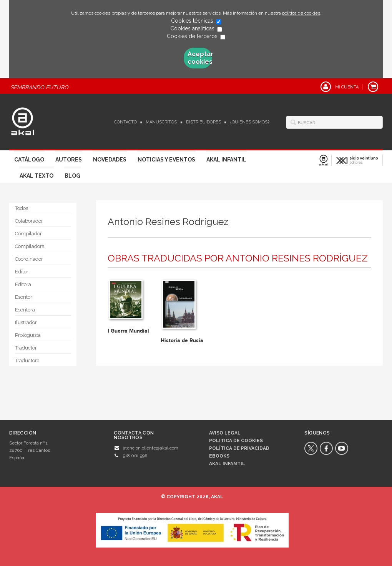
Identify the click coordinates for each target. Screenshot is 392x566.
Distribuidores (203, 122)
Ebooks (219, 456)
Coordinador (29, 259)
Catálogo (29, 160)
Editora (23, 284)
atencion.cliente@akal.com (151, 448)
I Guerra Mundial (128, 331)
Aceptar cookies (200, 58)
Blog (72, 176)
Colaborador (29, 221)
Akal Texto (37, 176)
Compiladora (30, 246)
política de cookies (301, 13)
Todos (22, 208)
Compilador (28, 234)
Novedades (110, 160)
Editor (22, 272)
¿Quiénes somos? (250, 122)
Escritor (24, 297)
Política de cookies (236, 441)
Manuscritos (161, 122)
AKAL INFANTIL (227, 464)
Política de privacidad (239, 448)
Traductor (26, 348)
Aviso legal (225, 433)
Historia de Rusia (182, 340)
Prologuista (28, 335)
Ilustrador (26, 322)
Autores (69, 160)
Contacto (125, 122)
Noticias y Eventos (166, 160)
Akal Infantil (226, 160)
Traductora (27, 360)
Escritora (25, 310)
